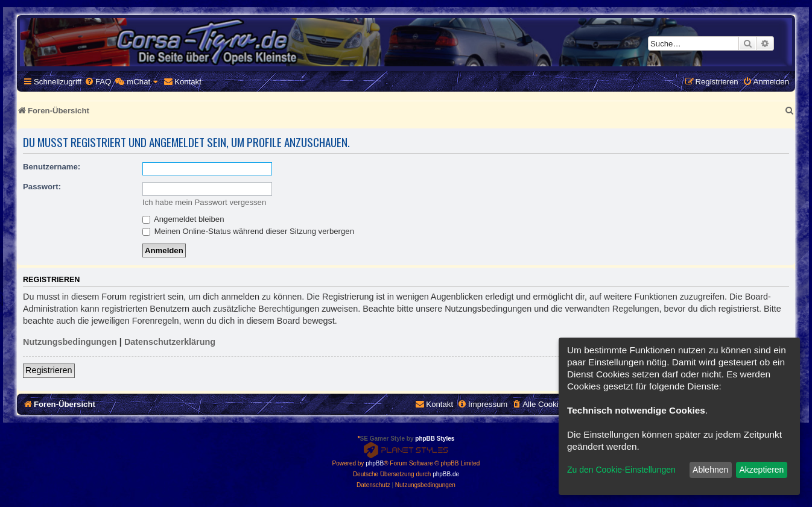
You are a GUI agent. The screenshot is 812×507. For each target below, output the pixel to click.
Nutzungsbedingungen (70, 342)
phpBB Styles (435, 439)
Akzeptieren (761, 470)
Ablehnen (710, 470)
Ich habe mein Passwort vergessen (204, 202)
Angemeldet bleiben (183, 219)
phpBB (375, 463)
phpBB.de (446, 474)
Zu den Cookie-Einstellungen (621, 470)
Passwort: (42, 187)
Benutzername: (52, 167)
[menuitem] (98, 82)
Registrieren (49, 370)
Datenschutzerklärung (170, 342)
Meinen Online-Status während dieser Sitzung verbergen (248, 231)
